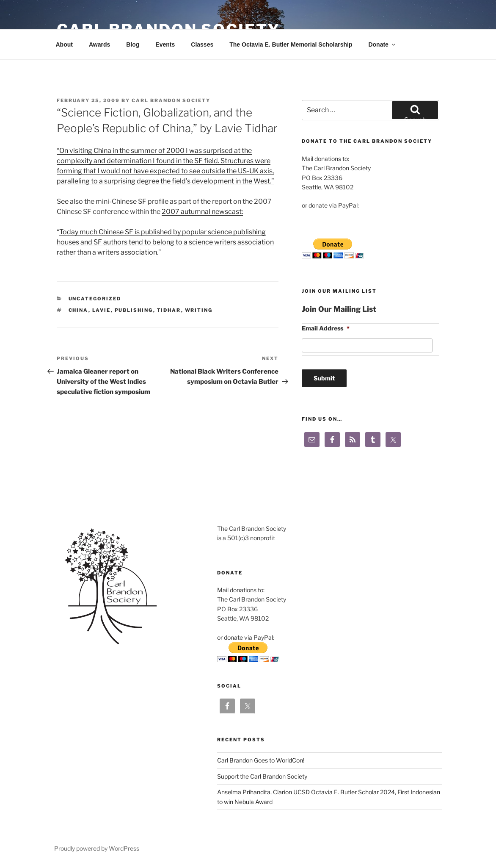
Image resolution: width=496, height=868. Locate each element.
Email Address (326, 328)
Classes (202, 44)
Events (165, 44)
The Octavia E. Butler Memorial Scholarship (291, 44)
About (64, 44)
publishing (134, 310)
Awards (99, 44)
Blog (133, 44)
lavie (102, 310)
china (79, 310)
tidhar (169, 310)
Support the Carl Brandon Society (262, 776)
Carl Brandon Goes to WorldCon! (261, 760)
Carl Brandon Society (171, 100)
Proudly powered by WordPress (97, 848)
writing (199, 310)
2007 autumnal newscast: (202, 212)
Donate (382, 44)
